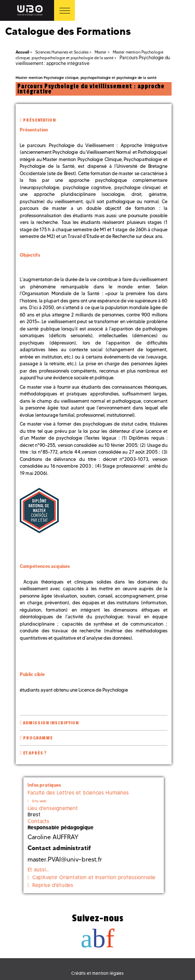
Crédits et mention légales (97, 973)
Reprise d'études (53, 885)
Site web (39, 801)
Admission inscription (51, 723)
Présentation (39, 120)
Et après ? (35, 753)
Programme (38, 738)
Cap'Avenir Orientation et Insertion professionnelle (94, 877)
